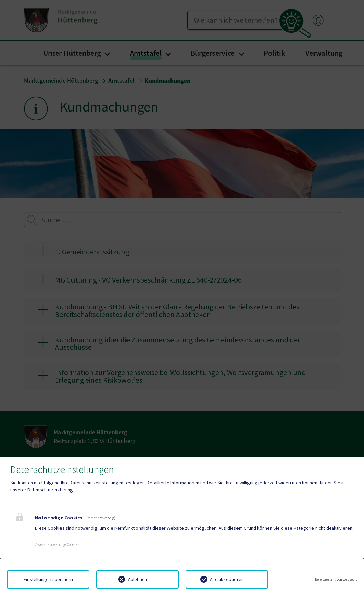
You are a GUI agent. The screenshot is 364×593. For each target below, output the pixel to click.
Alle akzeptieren (227, 579)
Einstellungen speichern (48, 579)
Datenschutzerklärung (50, 490)
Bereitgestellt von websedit (336, 579)
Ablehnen (137, 579)
